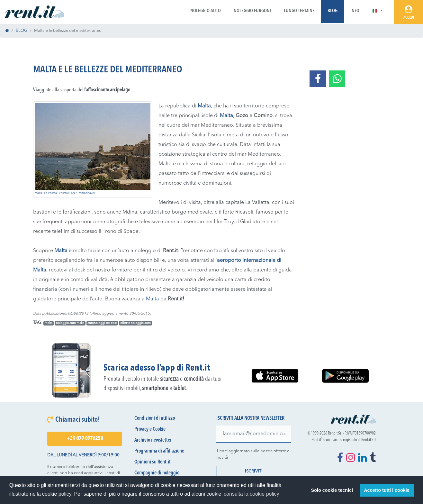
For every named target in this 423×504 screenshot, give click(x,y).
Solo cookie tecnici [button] (332, 490)
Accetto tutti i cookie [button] (387, 490)
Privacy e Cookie (150, 429)
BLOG (22, 31)
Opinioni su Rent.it (153, 462)
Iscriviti (254, 471)
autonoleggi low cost (102, 323)
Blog (333, 11)
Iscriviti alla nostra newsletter (250, 418)
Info (355, 11)
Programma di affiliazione (159, 451)
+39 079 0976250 (85, 439)
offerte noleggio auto (135, 323)
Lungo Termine (299, 11)
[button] (378, 11)
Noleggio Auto (206, 11)
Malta (153, 299)
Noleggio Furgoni (252, 11)
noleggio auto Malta (70, 323)
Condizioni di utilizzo (155, 418)
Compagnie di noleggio (157, 473)
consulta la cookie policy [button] (252, 494)
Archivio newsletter (153, 440)
